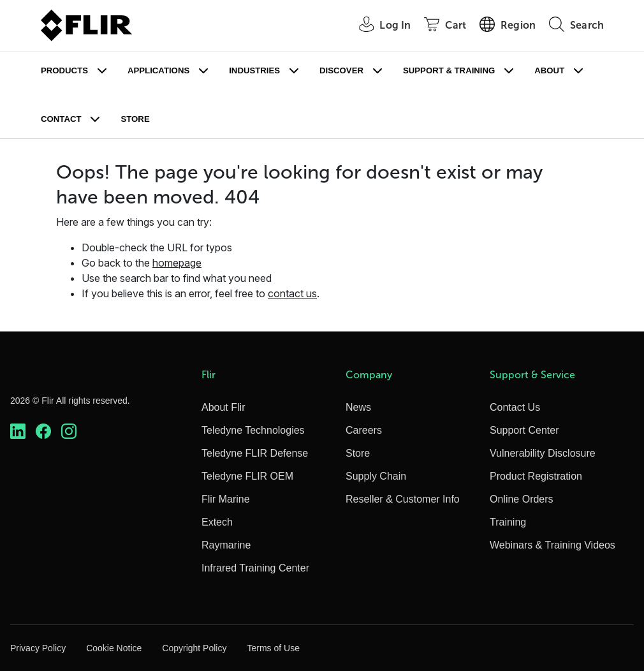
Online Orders (522, 499)
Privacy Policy (38, 648)
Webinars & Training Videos (553, 545)
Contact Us (515, 407)
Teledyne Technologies (253, 430)
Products (64, 70)
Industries (254, 70)
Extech (217, 522)
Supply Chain (376, 476)
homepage (177, 263)
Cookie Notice (114, 648)
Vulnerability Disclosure (543, 453)
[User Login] (378, 26)
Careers (364, 430)
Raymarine (226, 545)
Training (508, 522)
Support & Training (449, 70)
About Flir (223, 407)
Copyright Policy (194, 648)
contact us (292, 293)
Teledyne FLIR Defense (255, 453)
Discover (341, 70)
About (549, 70)
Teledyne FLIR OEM (247, 476)
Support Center (524, 430)
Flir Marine (226, 499)
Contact (61, 119)
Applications (158, 70)
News (358, 407)
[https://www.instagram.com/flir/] (69, 431)
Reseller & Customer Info (403, 499)
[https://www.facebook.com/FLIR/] (43, 431)
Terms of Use (273, 648)
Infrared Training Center (255, 568)
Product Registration (536, 476)
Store (135, 119)
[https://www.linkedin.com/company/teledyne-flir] (18, 431)
